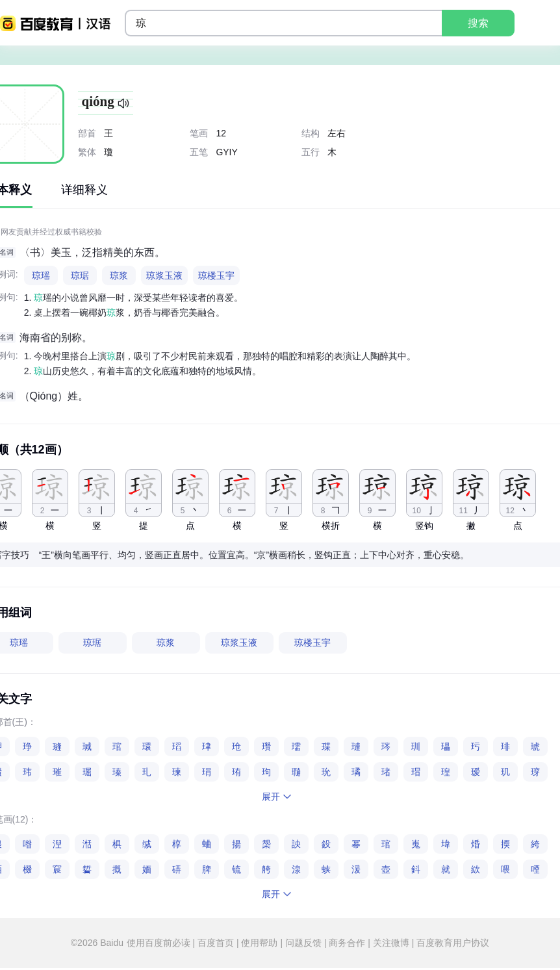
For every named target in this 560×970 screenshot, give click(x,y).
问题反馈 (303, 943)
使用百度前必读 (160, 943)
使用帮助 (260, 943)
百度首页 (216, 943)
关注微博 (391, 943)
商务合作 (347, 943)
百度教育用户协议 (452, 943)
